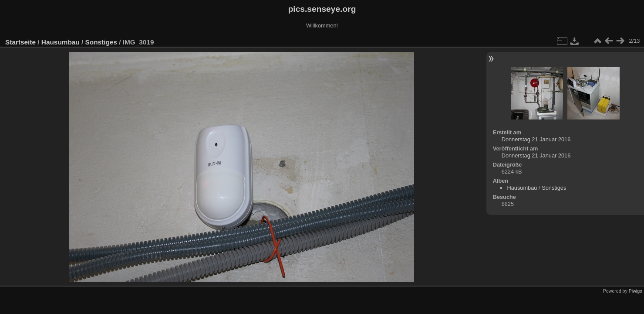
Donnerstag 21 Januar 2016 (536, 139)
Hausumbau (61, 42)
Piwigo (636, 291)
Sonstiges (101, 42)
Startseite (20, 42)
